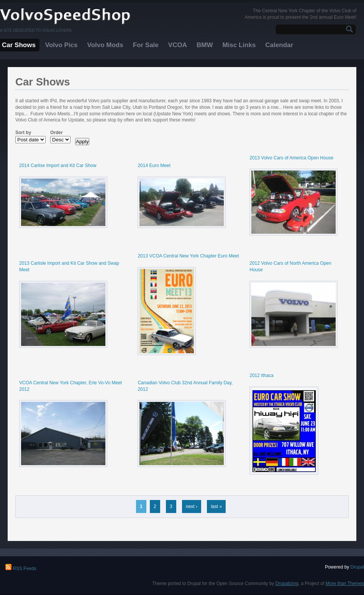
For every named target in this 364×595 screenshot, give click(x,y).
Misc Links (239, 45)
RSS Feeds (21, 569)
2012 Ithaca (262, 375)
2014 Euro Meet (154, 166)
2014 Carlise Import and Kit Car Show (58, 166)
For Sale (146, 45)
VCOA (178, 45)
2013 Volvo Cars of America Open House (291, 158)
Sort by (23, 133)
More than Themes (345, 584)
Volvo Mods (105, 45)
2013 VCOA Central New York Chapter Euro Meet (188, 256)
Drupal (357, 567)
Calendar (279, 45)
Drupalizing (287, 584)
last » (216, 506)
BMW (205, 45)
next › (192, 506)
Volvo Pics (61, 45)
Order (57, 133)
